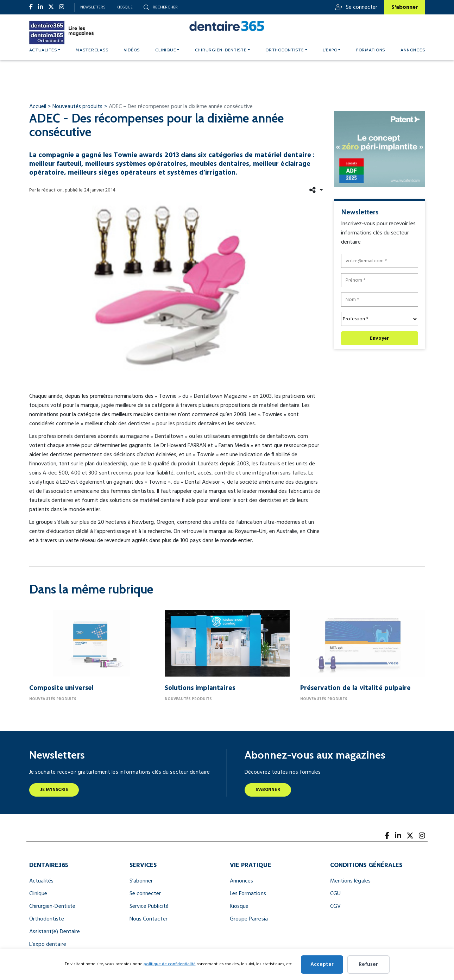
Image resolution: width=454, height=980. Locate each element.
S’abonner (141, 881)
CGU (335, 894)
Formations (371, 50)
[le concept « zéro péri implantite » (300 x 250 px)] (380, 149)
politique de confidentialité (170, 964)
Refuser (368, 965)
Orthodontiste (285, 50)
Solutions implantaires (200, 688)
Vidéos (132, 50)
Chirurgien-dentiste (221, 50)
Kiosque (125, 7)
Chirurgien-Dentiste (52, 906)
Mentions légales (350, 881)
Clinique (166, 50)
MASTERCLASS (92, 50)
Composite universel (62, 688)
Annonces (413, 50)
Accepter (322, 965)
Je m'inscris (54, 790)
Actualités (43, 50)
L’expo (330, 50)
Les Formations (248, 894)
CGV (335, 906)
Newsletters (93, 7)
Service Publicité (149, 906)
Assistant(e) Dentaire (55, 932)
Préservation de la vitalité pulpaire (356, 688)
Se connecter (356, 7)
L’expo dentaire (48, 944)
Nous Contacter (149, 919)
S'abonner (405, 7)
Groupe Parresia (249, 919)
